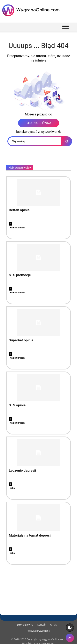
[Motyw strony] (70, 628)
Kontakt (42, 625)
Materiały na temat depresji (30, 535)
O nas (53, 625)
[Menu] (66, 27)
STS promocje (20, 275)
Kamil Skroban (17, 228)
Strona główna (25, 625)
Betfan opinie (19, 210)
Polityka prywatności (38, 631)
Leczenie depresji (22, 470)
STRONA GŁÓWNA (38, 123)
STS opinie (17, 405)
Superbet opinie (21, 340)
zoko (12, 488)
